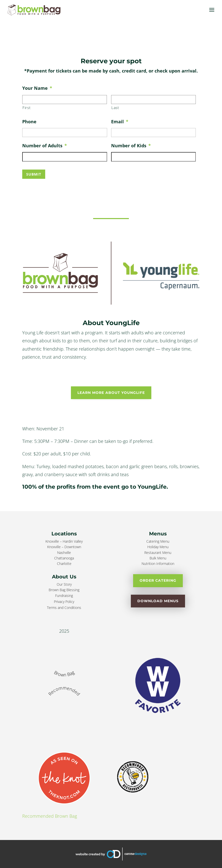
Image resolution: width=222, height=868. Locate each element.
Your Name (37, 88)
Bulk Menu (158, 558)
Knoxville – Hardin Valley (64, 541)
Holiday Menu (158, 547)
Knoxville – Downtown (64, 547)
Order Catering (158, 580)
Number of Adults (45, 146)
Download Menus (158, 601)
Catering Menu (158, 541)
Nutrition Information (158, 564)
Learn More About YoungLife (111, 393)
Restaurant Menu (158, 553)
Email (120, 122)
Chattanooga (64, 558)
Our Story (64, 584)
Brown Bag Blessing (64, 590)
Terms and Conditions (64, 608)
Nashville (64, 553)
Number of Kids (131, 146)
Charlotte (64, 564)
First (26, 108)
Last (115, 108)
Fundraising (64, 596)
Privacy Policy (64, 602)
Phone (29, 122)
